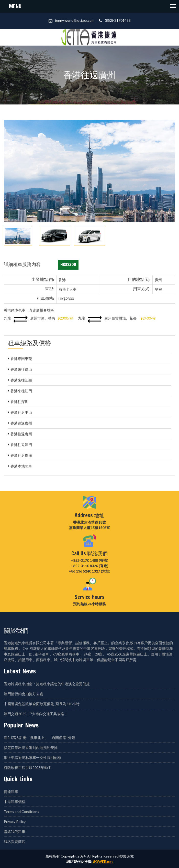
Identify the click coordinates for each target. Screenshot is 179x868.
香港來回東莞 (21, 359)
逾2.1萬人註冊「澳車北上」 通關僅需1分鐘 (40, 738)
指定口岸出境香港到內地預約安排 (31, 748)
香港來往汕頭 (21, 380)
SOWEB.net (103, 861)
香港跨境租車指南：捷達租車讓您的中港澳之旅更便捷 (47, 684)
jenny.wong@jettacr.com (75, 20)
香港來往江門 (21, 391)
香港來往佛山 (21, 369)
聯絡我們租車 (15, 832)
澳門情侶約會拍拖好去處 (24, 694)
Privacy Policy (15, 822)
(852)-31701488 (118, 20)
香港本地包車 (21, 466)
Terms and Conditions (21, 812)
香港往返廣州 (21, 423)
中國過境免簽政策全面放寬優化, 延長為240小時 (42, 704)
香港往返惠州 (21, 434)
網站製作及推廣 (79, 861)
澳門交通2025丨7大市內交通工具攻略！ (36, 714)
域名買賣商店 (15, 841)
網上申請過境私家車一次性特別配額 (32, 758)
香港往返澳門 (21, 445)
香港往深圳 (19, 402)
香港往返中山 (21, 412)
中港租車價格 (15, 802)
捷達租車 (11, 792)
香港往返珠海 (21, 455)
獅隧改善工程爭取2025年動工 (28, 768)
